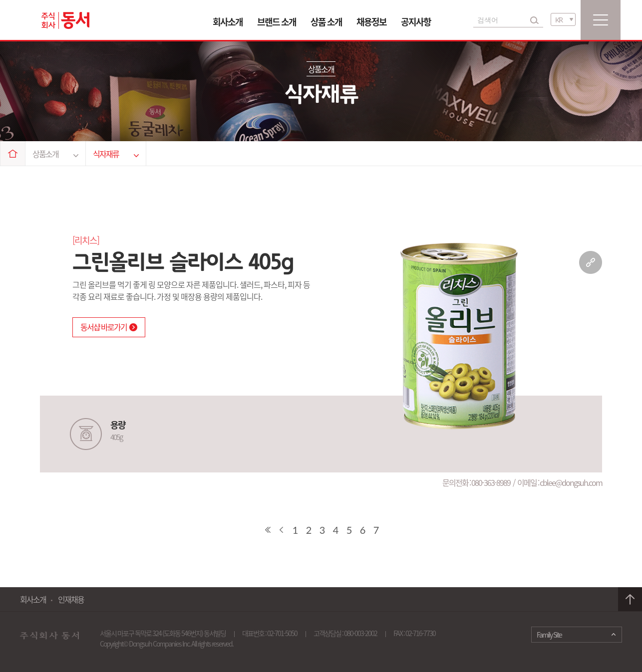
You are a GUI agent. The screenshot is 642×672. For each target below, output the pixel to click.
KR (559, 20)
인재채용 (71, 599)
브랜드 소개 (277, 22)
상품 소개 (326, 22)
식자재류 (116, 154)
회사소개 (228, 22)
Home (13, 153)
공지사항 (416, 22)
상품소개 (55, 154)
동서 (65, 20)
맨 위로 (630, 599)
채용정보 (371, 22)
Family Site (549, 635)
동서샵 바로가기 (109, 327)
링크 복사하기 (591, 262)
